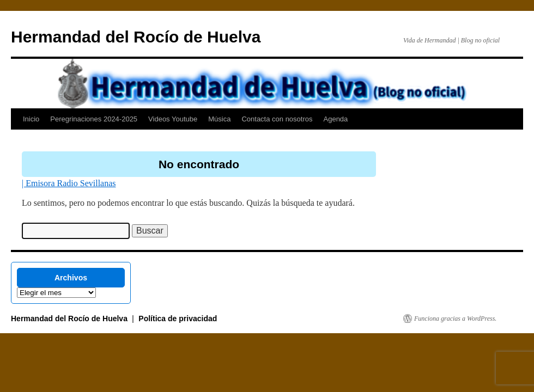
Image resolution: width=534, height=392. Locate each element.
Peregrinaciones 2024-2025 (94, 119)
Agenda (336, 119)
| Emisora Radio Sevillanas (69, 183)
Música (219, 119)
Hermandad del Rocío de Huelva (136, 37)
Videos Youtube (173, 119)
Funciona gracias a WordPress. (455, 318)
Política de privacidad (178, 318)
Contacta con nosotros (277, 119)
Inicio (31, 119)
